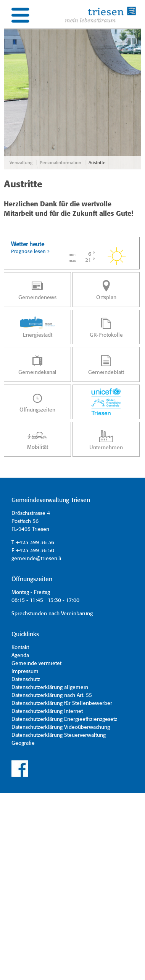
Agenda (20, 655)
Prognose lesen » (30, 252)
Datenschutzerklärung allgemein (50, 687)
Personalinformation (60, 163)
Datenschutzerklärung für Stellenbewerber (62, 703)
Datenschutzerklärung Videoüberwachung (61, 727)
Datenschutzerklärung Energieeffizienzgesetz (64, 719)
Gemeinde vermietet (36, 663)
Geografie (23, 743)
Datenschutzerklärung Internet (47, 711)
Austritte (97, 163)
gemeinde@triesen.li (36, 559)
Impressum (25, 671)
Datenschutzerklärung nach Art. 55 (52, 695)
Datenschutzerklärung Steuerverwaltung (59, 735)
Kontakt (20, 648)
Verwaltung (21, 163)
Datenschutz (26, 679)
